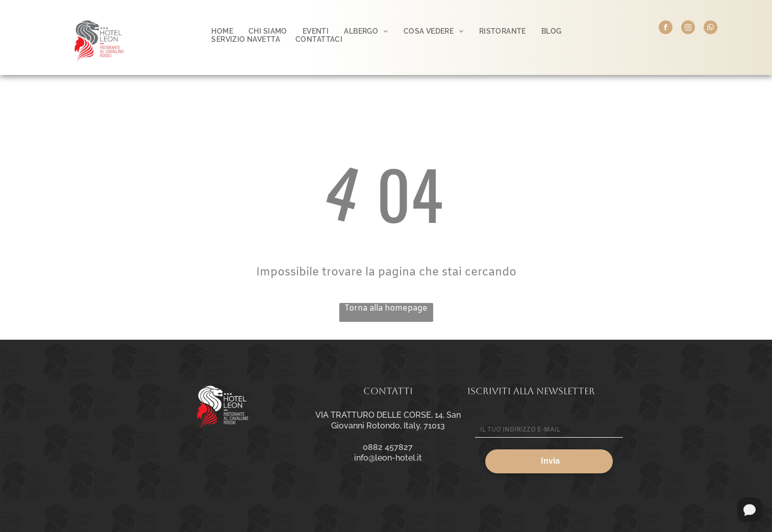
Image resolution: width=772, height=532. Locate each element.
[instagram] (688, 29)
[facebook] (666, 29)
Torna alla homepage (386, 308)
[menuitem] (222, 31)
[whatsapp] (711, 29)
